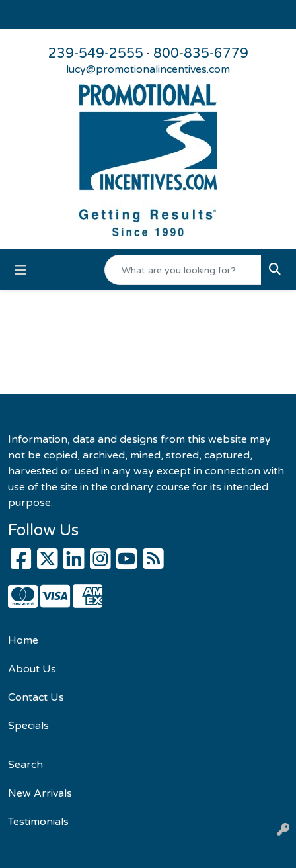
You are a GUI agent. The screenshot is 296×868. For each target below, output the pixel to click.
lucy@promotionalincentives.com (148, 69)
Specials (28, 726)
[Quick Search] (183, 270)
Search (25, 765)
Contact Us (36, 697)
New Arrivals (40, 793)
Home (23, 640)
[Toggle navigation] (20, 270)
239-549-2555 (96, 54)
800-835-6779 (201, 54)
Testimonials (38, 822)
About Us (32, 669)
